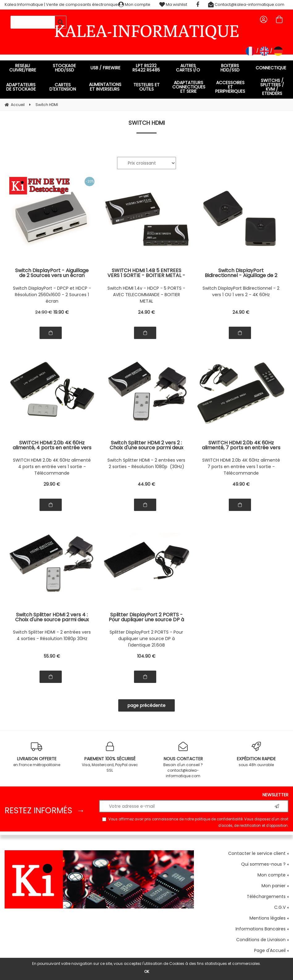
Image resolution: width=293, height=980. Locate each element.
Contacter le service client (257, 853)
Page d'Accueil (270, 950)
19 (61, 312)
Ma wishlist (173, 4)
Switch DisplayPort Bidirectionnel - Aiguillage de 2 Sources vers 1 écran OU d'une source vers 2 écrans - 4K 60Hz (241, 273)
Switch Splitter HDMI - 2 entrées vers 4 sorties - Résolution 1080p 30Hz (52, 635)
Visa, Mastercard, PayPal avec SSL (110, 757)
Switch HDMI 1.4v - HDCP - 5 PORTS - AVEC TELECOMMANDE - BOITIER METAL (146, 295)
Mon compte (134, 4)
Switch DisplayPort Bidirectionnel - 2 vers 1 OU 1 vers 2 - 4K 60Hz (241, 291)
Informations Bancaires (261, 929)
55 (52, 656)
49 (241, 484)
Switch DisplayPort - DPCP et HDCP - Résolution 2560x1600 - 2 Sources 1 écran (52, 295)
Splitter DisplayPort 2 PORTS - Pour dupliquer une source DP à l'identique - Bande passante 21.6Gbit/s (146, 617)
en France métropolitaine (37, 755)
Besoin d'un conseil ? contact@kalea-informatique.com (183, 760)
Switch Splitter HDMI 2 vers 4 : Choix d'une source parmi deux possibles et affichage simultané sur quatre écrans (52, 617)
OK (147, 972)
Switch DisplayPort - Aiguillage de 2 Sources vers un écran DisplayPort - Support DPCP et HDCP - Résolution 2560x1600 (52, 273)
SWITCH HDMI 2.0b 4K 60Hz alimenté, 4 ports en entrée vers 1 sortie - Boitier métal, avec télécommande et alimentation (52, 445)
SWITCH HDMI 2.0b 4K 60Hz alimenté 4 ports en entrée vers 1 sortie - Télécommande (52, 467)
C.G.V (280, 907)
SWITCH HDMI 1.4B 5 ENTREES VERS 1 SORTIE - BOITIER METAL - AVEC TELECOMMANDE (146, 273)
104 (146, 656)
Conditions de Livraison (261, 940)
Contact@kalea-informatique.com (246, 4)
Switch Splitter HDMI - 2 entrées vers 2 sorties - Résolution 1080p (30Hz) (146, 463)
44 (146, 484)
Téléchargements (266, 896)
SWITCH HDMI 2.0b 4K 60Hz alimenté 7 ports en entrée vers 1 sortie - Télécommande (241, 467)
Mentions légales (268, 918)
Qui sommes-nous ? (263, 864)
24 (44, 312)
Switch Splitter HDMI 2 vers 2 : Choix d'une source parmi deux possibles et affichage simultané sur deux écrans (146, 445)
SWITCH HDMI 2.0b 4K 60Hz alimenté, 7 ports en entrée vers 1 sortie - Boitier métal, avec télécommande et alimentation (241, 445)
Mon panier (274, 886)
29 (52, 484)
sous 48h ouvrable (256, 755)
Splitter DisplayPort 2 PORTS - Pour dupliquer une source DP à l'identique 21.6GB (146, 639)
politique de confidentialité (219, 819)
